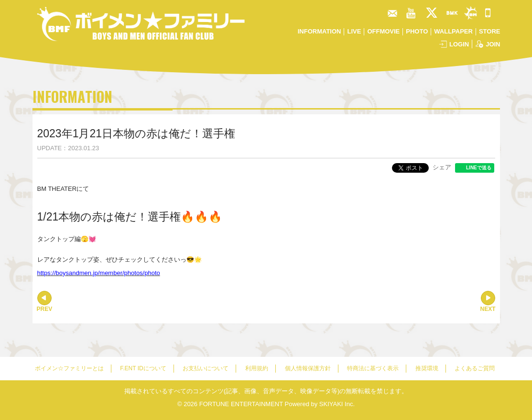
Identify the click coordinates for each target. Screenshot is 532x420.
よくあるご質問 (475, 368)
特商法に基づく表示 (373, 368)
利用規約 (257, 368)
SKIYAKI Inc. (337, 404)
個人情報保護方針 (308, 368)
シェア (442, 167)
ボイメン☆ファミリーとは (69, 368)
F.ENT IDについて (143, 368)
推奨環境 (427, 368)
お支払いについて (206, 368)
